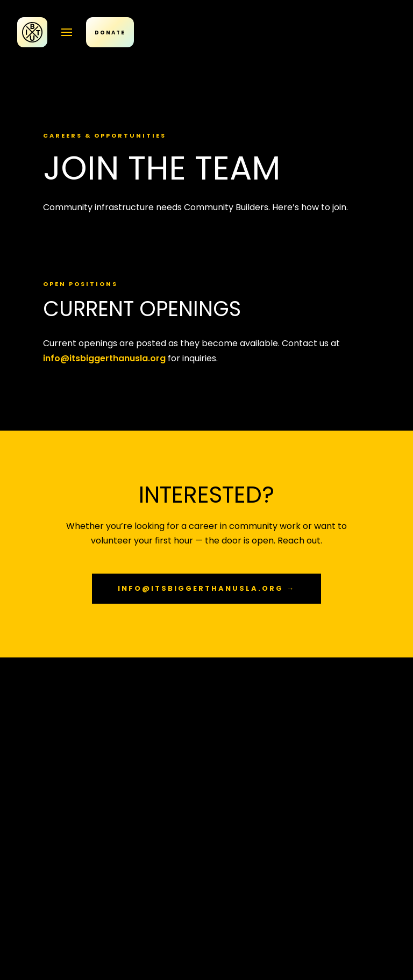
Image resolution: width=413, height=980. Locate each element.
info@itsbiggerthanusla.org (104, 358)
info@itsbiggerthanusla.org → (206, 588)
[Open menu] (67, 32)
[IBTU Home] (32, 32)
